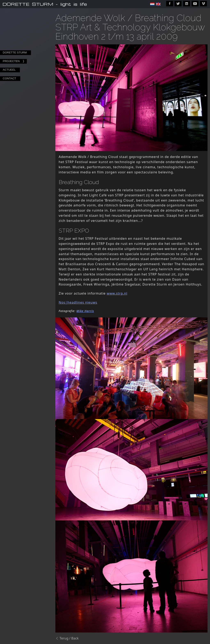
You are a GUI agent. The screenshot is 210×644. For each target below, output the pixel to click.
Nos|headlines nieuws (78, 302)
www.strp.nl (117, 293)
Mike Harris (85, 311)
